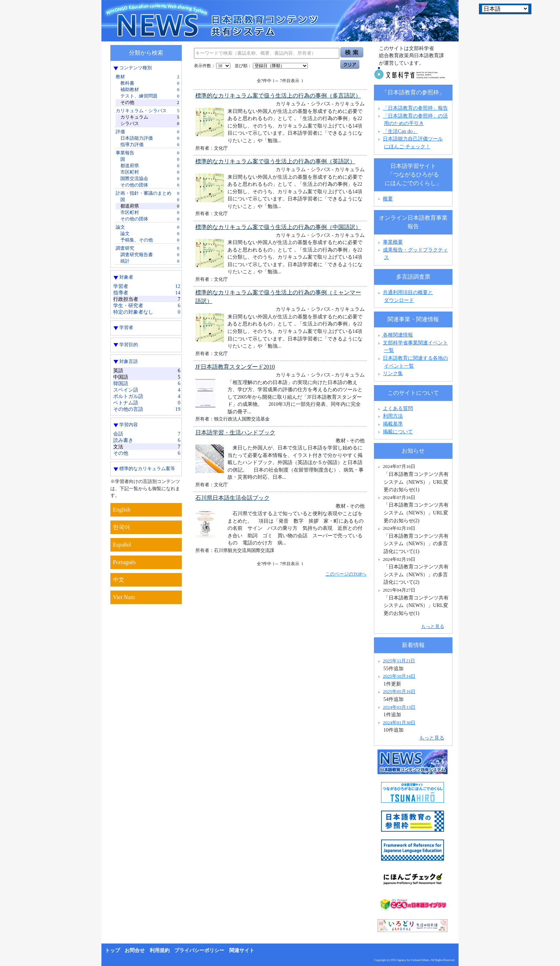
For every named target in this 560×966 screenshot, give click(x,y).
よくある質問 (398, 408)
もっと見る (433, 626)
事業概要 (393, 242)
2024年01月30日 (399, 723)
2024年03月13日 (399, 707)
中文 (119, 580)
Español (122, 545)
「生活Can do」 (400, 131)
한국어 (121, 527)
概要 (388, 199)
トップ (112, 950)
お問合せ (135, 950)
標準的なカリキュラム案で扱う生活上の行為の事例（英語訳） (275, 161)
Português (124, 562)
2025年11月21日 (399, 661)
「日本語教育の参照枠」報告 (415, 108)
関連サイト (242, 950)
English (122, 510)
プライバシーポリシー (199, 950)
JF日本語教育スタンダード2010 (235, 367)
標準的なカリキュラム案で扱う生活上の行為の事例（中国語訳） (278, 227)
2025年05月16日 (399, 691)
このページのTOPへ (346, 574)
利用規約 (160, 950)
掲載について (398, 432)
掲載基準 (393, 424)
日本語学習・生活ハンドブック (235, 432)
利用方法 (393, 416)
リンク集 (393, 373)
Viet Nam (124, 597)
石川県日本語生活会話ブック (232, 498)
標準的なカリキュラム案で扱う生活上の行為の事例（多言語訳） (278, 96)
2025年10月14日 (399, 676)
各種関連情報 (395, 335)
